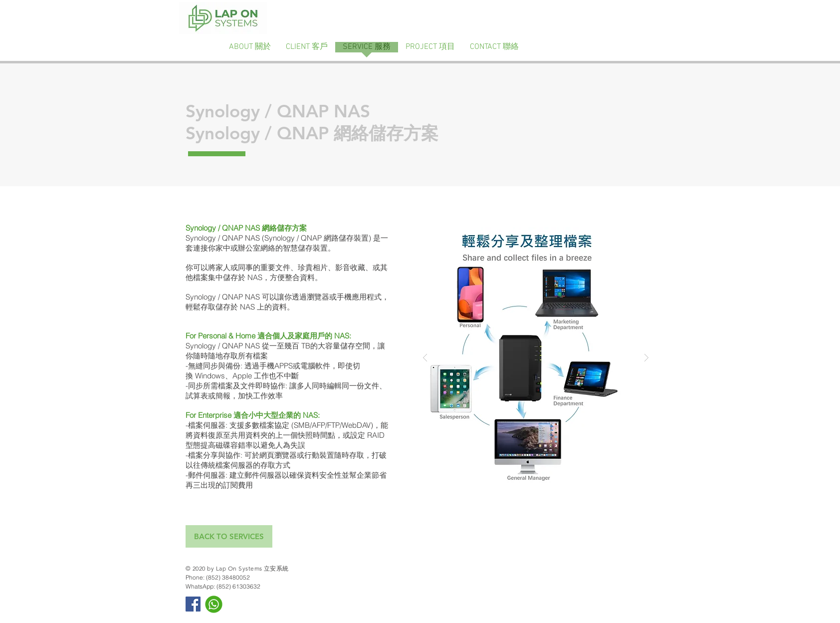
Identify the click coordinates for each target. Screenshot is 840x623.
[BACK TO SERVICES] (229, 536)
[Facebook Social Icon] (193, 604)
